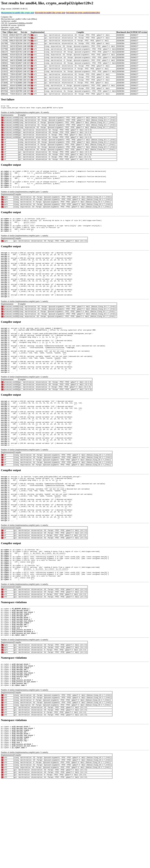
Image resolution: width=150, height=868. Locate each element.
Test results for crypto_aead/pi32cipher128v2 (83, 13)
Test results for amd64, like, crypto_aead (50, 13)
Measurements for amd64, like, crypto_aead (18, 13)
